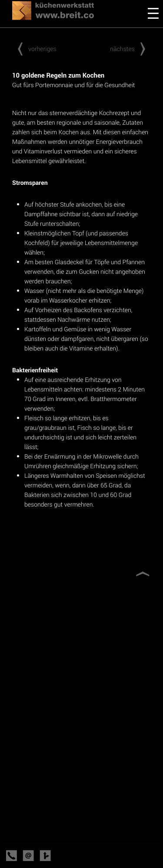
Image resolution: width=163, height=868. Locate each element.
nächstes (130, 49)
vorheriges (34, 49)
